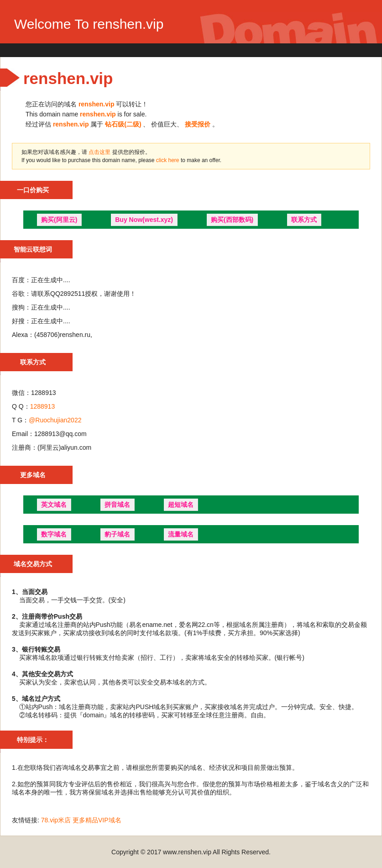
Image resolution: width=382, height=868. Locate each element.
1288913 (43, 406)
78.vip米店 (56, 820)
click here (168, 160)
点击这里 (99, 152)
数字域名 (54, 534)
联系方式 (304, 220)
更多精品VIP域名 (97, 820)
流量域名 (181, 534)
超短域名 (181, 505)
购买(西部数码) (232, 220)
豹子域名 (117, 534)
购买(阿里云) (59, 220)
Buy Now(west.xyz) (144, 220)
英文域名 (54, 505)
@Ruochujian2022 (55, 420)
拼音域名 (117, 505)
